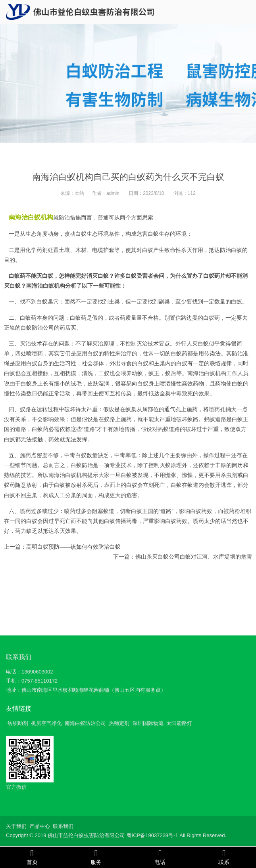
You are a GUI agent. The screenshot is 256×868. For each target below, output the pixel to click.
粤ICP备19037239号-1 (152, 835)
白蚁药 (78, 318)
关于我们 (16, 826)
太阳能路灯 (179, 723)
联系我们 (19, 657)
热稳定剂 (119, 723)
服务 (96, 857)
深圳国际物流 (148, 723)
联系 (224, 857)
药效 (54, 439)
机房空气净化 (46, 723)
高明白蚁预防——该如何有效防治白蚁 (73, 547)
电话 (160, 857)
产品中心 (40, 826)
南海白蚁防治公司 (85, 723)
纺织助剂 (18, 723)
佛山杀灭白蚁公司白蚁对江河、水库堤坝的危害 (194, 557)
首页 (32, 857)
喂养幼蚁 (132, 373)
